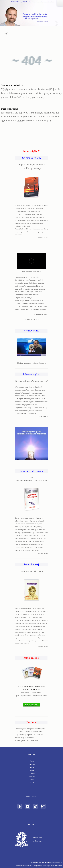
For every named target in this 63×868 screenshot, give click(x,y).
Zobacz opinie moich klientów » (27, 295)
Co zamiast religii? (32, 158)
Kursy (32, 767)
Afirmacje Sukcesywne (32, 471)
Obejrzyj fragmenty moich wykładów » (31, 363)
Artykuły (31, 774)
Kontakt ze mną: (41, 314)
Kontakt (32, 783)
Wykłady (31, 777)
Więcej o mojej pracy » (24, 298)
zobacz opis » (43, 238)
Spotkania (31, 764)
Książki (31, 770)
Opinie (32, 780)
